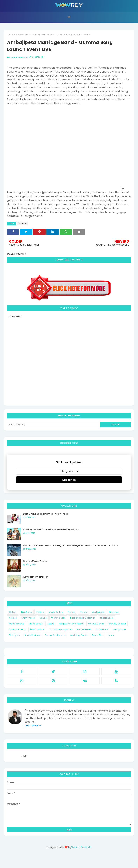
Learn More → (33, 725)
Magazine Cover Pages (71, 624)
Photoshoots (107, 618)
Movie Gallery (56, 612)
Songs (43, 618)
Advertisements (17, 629)
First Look (114, 612)
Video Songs (36, 624)
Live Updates (119, 629)
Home (10, 35)
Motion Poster (37, 629)
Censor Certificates (55, 635)
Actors (51, 624)
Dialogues (14, 635)
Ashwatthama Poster (35, 577)
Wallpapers (98, 612)
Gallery (13, 612)
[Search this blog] (54, 425)
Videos (19, 35)
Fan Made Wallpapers (61, 629)
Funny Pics (98, 635)
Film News (26, 612)
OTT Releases (84, 629)
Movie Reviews (17, 624)
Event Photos (28, 618)
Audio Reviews (32, 635)
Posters (40, 612)
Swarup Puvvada (18, 57)
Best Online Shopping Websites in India (45, 514)
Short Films (102, 629)
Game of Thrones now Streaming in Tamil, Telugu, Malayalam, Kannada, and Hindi (70, 545)
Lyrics (111, 635)
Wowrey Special (117, 624)
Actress (13, 618)
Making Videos (96, 624)
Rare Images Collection (83, 618)
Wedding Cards (79, 635)
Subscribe (69, 480)
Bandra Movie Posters (36, 561)
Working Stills (58, 618)
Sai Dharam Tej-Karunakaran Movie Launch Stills (51, 530)
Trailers (71, 612)
